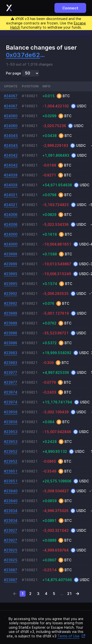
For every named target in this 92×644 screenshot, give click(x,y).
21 (70, 594)
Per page (13, 73)
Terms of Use (71, 636)
